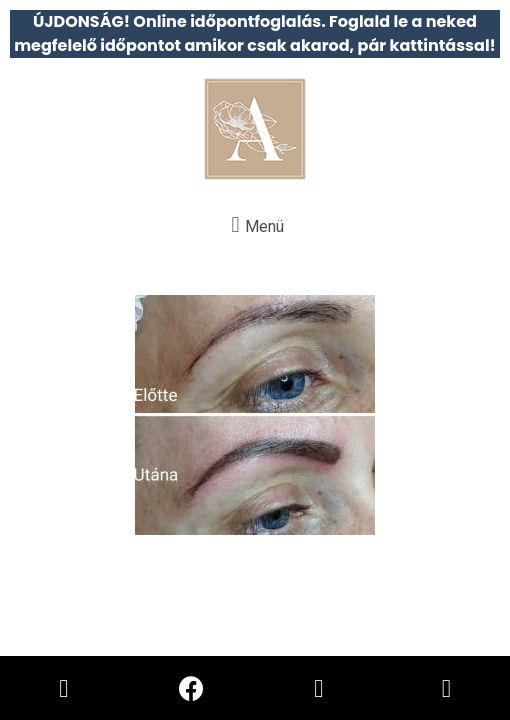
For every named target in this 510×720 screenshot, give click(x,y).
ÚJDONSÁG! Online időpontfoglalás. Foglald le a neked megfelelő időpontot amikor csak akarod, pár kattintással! (255, 33)
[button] (255, 224)
